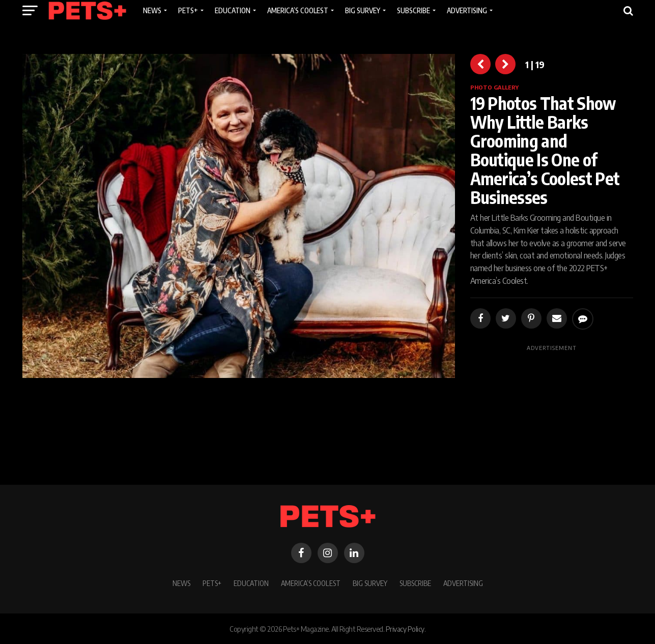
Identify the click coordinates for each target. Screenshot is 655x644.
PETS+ (212, 583)
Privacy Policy (405, 629)
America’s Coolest (311, 583)
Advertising (463, 583)
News (181, 583)
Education (251, 583)
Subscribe (415, 583)
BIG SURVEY (370, 583)
